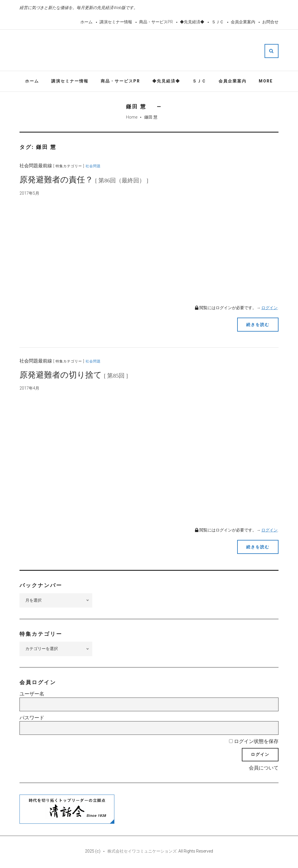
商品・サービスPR (156, 22)
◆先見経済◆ (192, 22)
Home (132, 117)
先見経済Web (163, 51)
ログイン (269, 308)
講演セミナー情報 (116, 22)
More (266, 81)
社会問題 (93, 166)
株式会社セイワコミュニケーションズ (142, 851)
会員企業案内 (243, 22)
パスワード (32, 718)
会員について (264, 768)
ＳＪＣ (218, 22)
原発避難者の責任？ (84, 180)
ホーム (86, 22)
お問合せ (270, 22)
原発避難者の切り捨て (74, 375)
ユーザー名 (32, 694)
